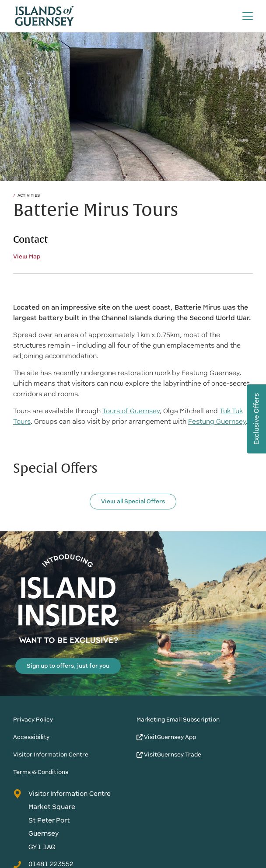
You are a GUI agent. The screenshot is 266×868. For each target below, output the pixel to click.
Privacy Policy (33, 720)
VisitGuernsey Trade (169, 755)
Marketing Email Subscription (178, 720)
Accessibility (31, 737)
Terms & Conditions (41, 772)
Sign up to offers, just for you (68, 666)
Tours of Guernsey (131, 411)
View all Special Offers (133, 501)
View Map (27, 257)
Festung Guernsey (217, 422)
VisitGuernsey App (166, 737)
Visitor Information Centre (51, 755)
